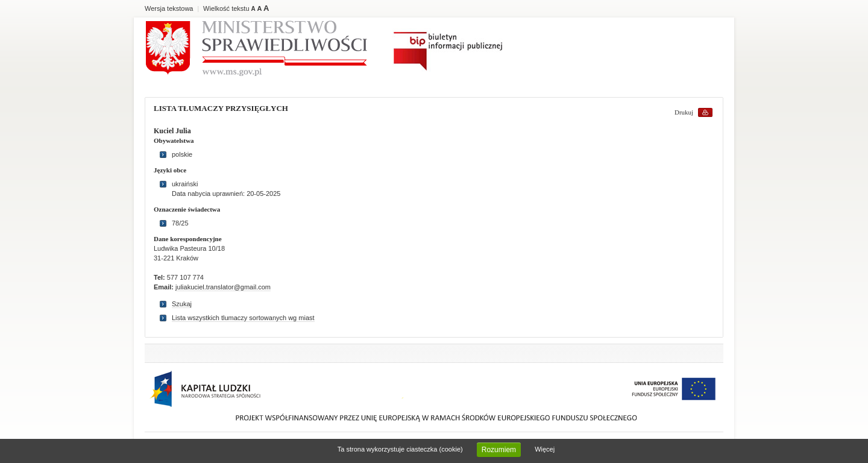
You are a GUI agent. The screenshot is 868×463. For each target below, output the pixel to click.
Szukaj (182, 304)
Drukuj (684, 112)
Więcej (545, 449)
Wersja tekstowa (169, 8)
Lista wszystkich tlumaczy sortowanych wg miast (243, 318)
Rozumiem (499, 450)
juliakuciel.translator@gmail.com (223, 287)
